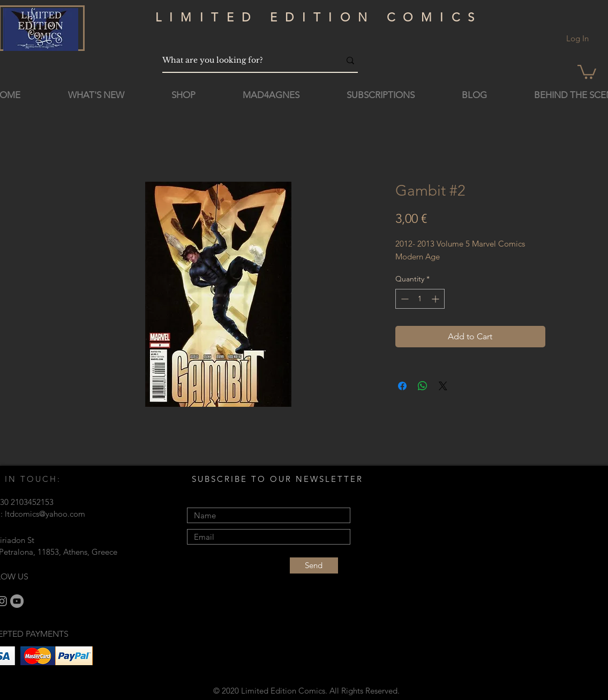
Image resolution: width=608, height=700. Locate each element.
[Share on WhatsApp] (423, 386)
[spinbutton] (420, 299)
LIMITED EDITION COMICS (319, 17)
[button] (587, 71)
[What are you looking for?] (243, 60)
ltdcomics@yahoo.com (45, 514)
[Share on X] (443, 386)
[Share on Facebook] (402, 386)
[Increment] (436, 299)
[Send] (314, 565)
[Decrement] (404, 299)
